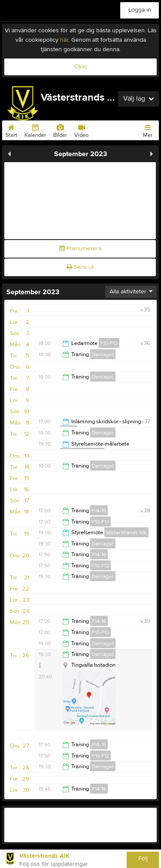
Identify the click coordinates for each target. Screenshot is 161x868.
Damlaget (103, 354)
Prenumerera (80, 249)
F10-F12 (109, 343)
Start (11, 129)
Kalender (35, 129)
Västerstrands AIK (126, 532)
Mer (148, 129)
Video (81, 129)
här (64, 40)
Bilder (60, 129)
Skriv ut (80, 267)
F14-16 (99, 511)
